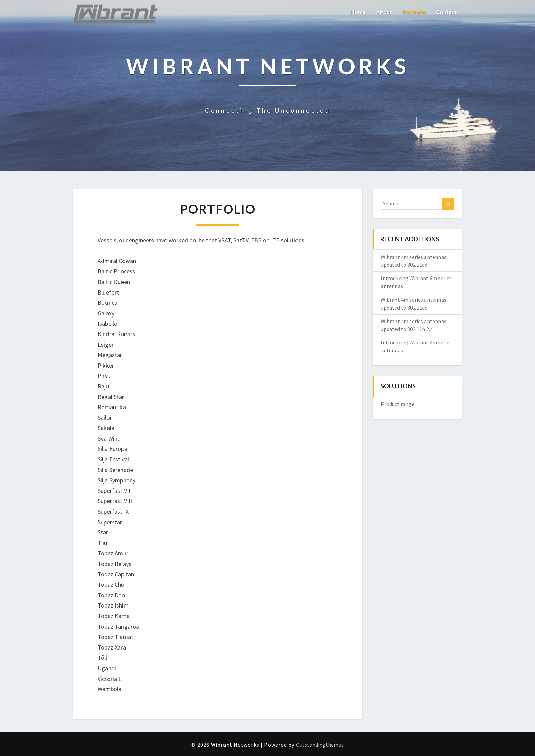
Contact (446, 12)
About (384, 12)
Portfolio (414, 12)
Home (358, 12)
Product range (397, 404)
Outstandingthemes (320, 745)
